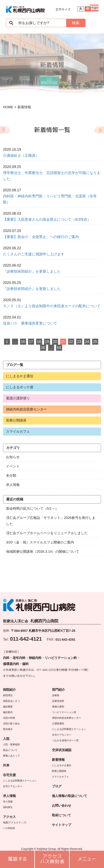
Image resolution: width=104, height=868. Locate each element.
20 (55, 342)
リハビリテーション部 (64, 712)
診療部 (56, 695)
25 (95, 342)
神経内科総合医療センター (26, 409)
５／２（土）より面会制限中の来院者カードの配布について (52, 306)
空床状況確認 (62, 750)
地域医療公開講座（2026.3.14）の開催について (43, 552)
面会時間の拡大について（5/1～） (32, 509)
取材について (62, 815)
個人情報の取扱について (70, 796)
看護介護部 (58, 707)
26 (43, 348)
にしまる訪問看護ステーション (20, 781)
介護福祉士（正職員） (21, 156)
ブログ (57, 786)
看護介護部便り (18, 398)
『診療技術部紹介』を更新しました (32, 271)
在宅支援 (9, 775)
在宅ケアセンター (13, 786)
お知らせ (13, 457)
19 (47, 342)
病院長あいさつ (11, 701)
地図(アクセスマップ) (15, 823)
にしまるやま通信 (20, 376)
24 (87, 342)
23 (79, 342)
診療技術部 (58, 701)
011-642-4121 (26, 639)
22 (71, 342)
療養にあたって (11, 756)
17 (31, 342)
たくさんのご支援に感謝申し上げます (34, 254)
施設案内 (8, 712)
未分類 (11, 476)
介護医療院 (58, 724)
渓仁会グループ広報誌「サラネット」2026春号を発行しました (51, 521)
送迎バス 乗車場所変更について (30, 323)
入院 (6, 739)
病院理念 (8, 695)
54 (59, 348)
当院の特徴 (9, 718)
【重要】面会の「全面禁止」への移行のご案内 (41, 237)
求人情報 (13, 485)
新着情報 (58, 760)
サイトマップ (62, 825)
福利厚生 (8, 807)
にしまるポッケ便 (20, 387)
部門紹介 (59, 690)
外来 (6, 765)
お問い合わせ (62, 806)
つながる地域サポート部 (65, 740)
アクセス (9, 817)
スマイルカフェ (18, 431)
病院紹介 (9, 690)
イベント (13, 466)
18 (39, 342)
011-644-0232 (46, 670)
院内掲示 (8, 729)
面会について (10, 750)
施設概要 (8, 707)
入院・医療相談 (11, 744)
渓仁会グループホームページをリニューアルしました (47, 533)
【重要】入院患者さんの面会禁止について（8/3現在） (47, 220)
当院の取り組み (11, 724)
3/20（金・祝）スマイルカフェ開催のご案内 (40, 542)
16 (23, 342)
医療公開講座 (16, 420)
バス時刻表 (9, 828)
